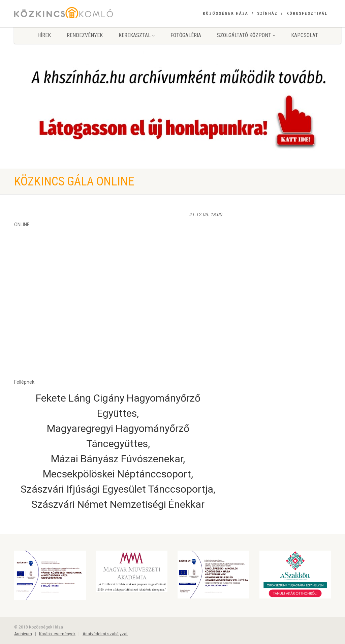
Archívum (23, 634)
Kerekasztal (137, 35)
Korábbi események (57, 634)
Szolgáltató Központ (246, 35)
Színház (267, 13)
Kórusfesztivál (307, 13)
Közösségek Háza (226, 13)
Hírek (44, 35)
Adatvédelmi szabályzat (105, 634)
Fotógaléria (186, 35)
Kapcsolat (305, 35)
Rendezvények (85, 35)
